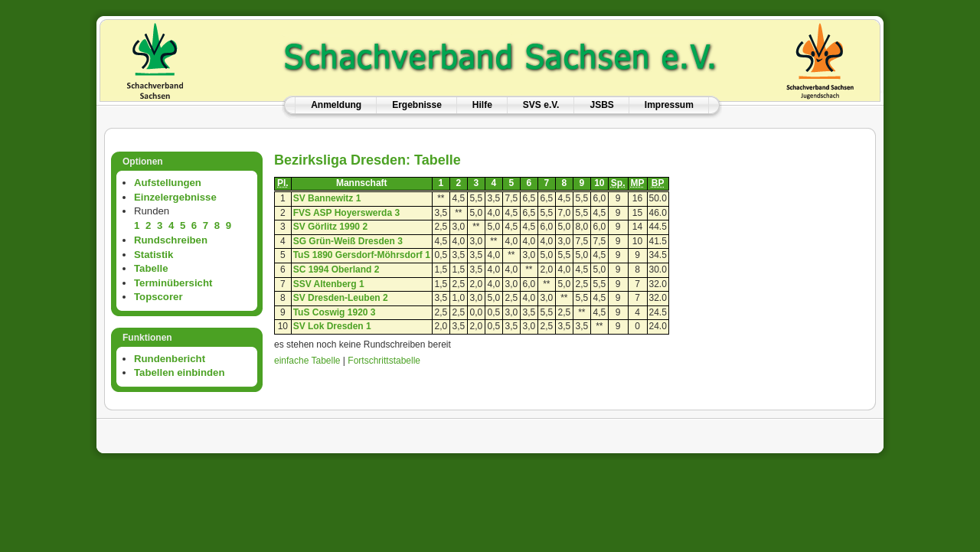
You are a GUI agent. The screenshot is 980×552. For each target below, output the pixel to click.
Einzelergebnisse (175, 197)
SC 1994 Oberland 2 (336, 269)
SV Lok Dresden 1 (332, 326)
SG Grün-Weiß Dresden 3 (348, 241)
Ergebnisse (417, 105)
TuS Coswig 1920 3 (335, 312)
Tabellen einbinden (179, 372)
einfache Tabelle (307, 361)
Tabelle (151, 268)
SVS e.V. (541, 105)
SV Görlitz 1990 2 (330, 227)
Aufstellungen (168, 183)
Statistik (154, 255)
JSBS (601, 105)
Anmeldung (336, 105)
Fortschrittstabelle (384, 361)
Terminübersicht (173, 283)
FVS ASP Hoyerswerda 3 (346, 213)
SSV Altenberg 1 (329, 284)
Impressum (669, 105)
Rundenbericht (170, 359)
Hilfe (482, 105)
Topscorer (158, 297)
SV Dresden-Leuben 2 (341, 298)
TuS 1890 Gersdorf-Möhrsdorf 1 (362, 255)
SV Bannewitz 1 (327, 198)
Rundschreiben (171, 240)
